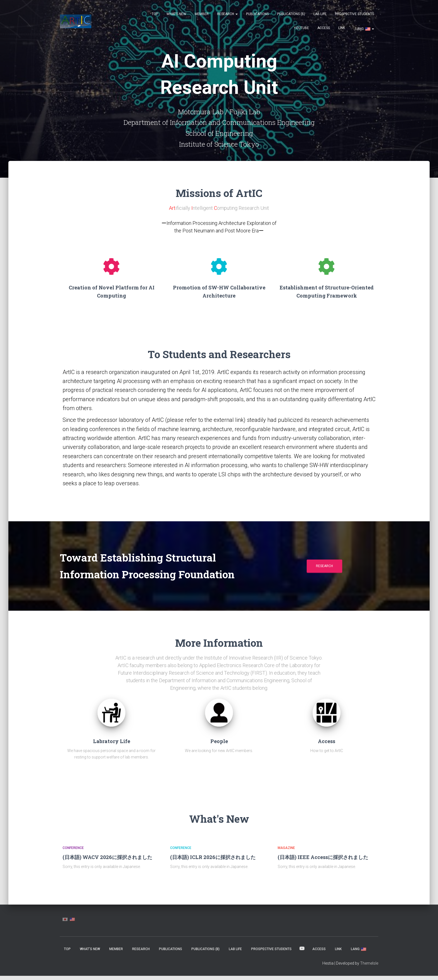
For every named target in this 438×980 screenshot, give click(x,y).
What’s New (176, 14)
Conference (73, 852)
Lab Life (320, 14)
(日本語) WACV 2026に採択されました (107, 861)
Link (342, 28)
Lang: (364, 29)
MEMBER (202, 14)
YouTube (301, 28)
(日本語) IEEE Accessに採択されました (323, 861)
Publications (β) (291, 14)
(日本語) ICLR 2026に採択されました (213, 861)
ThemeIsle (369, 967)
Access (324, 28)
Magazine (286, 852)
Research (227, 14)
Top (155, 14)
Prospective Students (354, 14)
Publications (257, 14)
